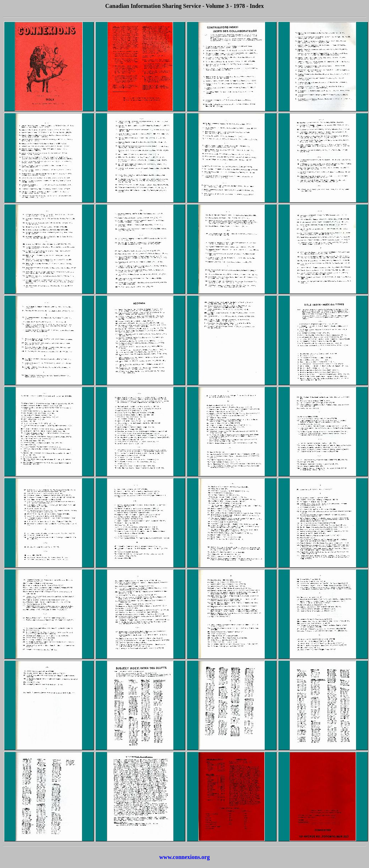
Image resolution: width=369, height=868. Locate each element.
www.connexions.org (184, 857)
